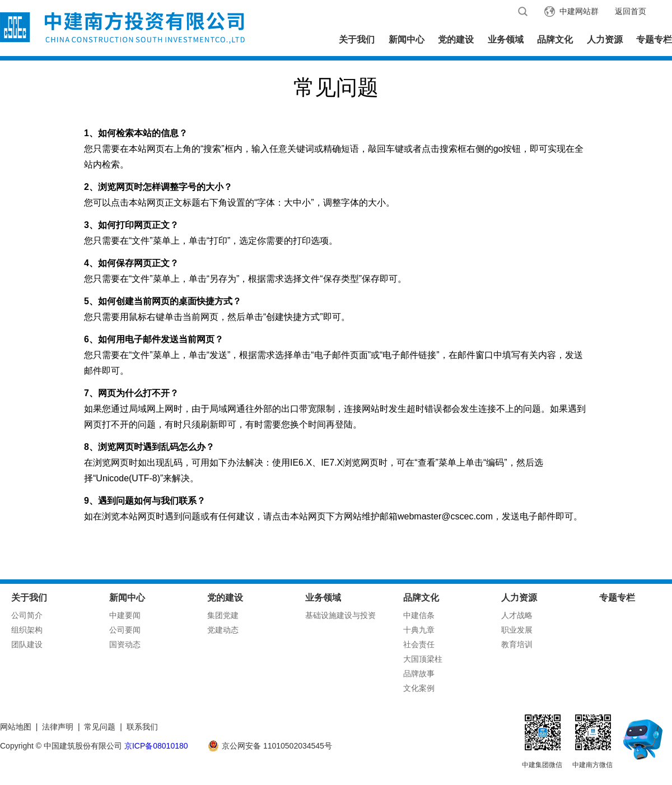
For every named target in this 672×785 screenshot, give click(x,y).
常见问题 (100, 727)
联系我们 (142, 727)
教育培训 (517, 644)
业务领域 (506, 40)
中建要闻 (125, 615)
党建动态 (223, 630)
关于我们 (357, 40)
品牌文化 (555, 40)
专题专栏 (654, 40)
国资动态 (125, 644)
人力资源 (605, 40)
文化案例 (419, 688)
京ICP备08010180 (156, 746)
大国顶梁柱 (423, 659)
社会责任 (419, 644)
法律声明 (58, 727)
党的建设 (456, 40)
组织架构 (27, 630)
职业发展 (517, 630)
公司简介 (27, 615)
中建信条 (419, 615)
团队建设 (27, 644)
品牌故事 (419, 673)
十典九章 (419, 630)
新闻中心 (407, 40)
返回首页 (631, 11)
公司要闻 (125, 630)
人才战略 (517, 615)
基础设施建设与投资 (340, 615)
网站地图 (16, 727)
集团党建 (223, 615)
